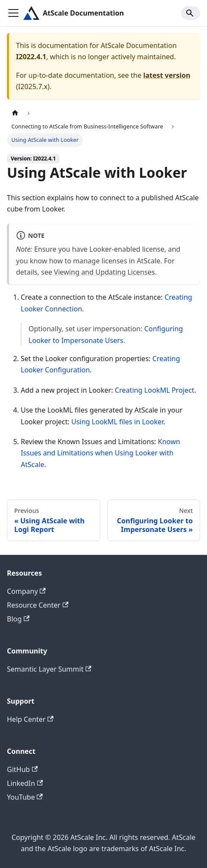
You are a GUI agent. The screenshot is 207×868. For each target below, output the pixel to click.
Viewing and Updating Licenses (105, 272)
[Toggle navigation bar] (13, 13)
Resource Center (38, 605)
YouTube (25, 797)
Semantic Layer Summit (49, 669)
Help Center (30, 719)
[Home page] (15, 113)
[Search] (191, 13)
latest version (167, 75)
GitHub (22, 769)
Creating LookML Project (155, 390)
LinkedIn (25, 783)
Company (26, 591)
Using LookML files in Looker (117, 422)
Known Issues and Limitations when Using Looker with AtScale (100, 453)
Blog (18, 619)
